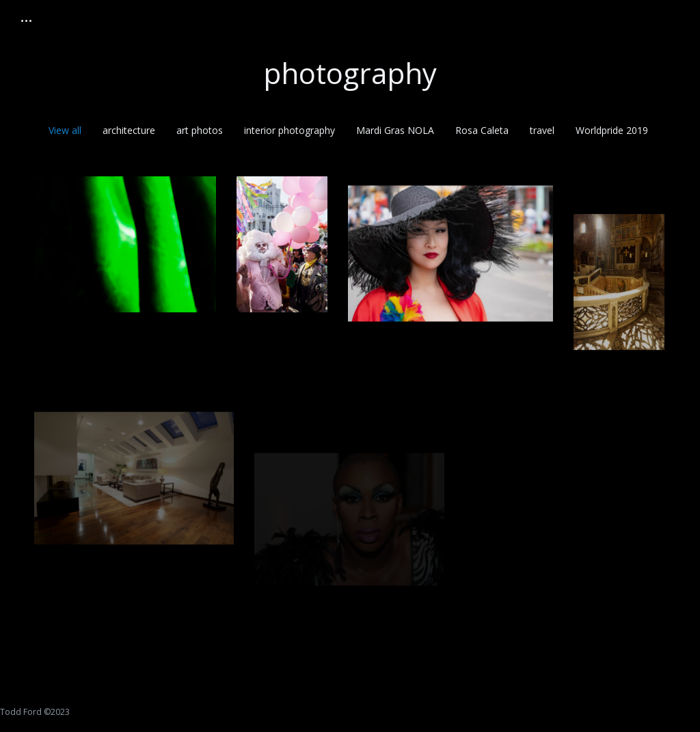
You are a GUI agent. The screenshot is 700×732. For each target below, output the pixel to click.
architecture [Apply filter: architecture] (129, 130)
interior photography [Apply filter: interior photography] (290, 130)
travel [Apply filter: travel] (542, 130)
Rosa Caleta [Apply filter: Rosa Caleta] (482, 130)
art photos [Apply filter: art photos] (200, 130)
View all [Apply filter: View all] (65, 130)
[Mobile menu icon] (26, 21)
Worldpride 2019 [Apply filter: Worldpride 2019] (612, 130)
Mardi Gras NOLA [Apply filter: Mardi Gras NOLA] (395, 130)
